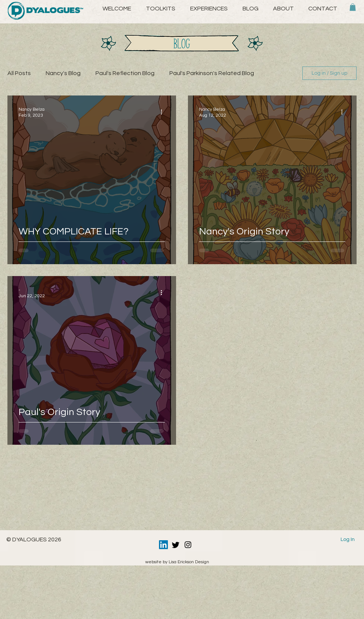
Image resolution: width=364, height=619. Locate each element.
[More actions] (164, 112)
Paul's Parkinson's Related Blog (212, 73)
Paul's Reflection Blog (125, 73)
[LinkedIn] (163, 545)
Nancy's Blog (63, 73)
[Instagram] (188, 545)
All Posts (19, 73)
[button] (283, 9)
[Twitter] (176, 545)
